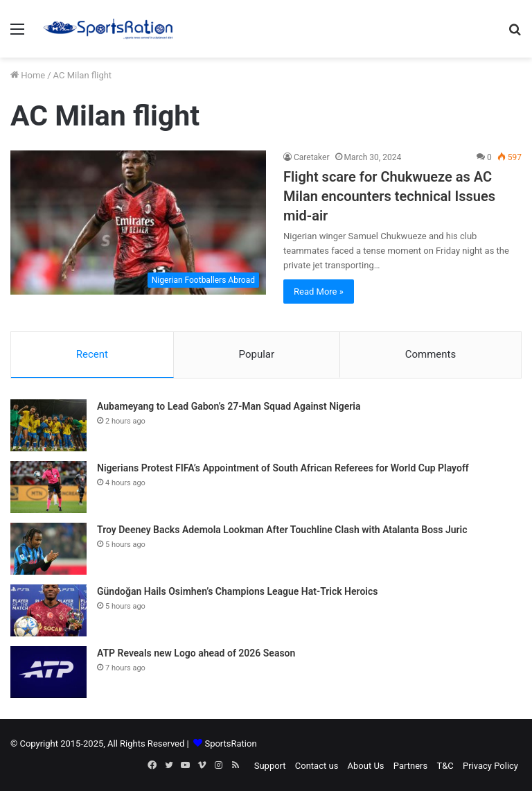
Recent (92, 354)
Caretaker (312, 157)
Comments (431, 354)
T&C (445, 766)
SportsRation (230, 744)
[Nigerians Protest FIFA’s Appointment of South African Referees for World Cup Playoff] (48, 487)
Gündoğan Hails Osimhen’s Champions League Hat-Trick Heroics (237, 591)
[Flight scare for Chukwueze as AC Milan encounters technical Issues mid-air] (138, 223)
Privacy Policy (490, 766)
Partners (410, 766)
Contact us (317, 766)
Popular (257, 354)
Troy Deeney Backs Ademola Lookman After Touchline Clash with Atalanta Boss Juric (282, 530)
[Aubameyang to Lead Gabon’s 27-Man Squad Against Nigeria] (48, 425)
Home (28, 75)
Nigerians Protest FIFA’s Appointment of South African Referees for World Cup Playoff (283, 468)
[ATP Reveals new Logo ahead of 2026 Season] (48, 672)
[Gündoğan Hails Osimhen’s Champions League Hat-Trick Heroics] (48, 610)
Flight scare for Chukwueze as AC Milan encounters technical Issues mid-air (389, 196)
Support (270, 766)
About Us (366, 766)
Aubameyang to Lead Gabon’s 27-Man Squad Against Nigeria (229, 406)
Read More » (319, 292)
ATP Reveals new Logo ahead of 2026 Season (196, 653)
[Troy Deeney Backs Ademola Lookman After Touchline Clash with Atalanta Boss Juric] (48, 549)
